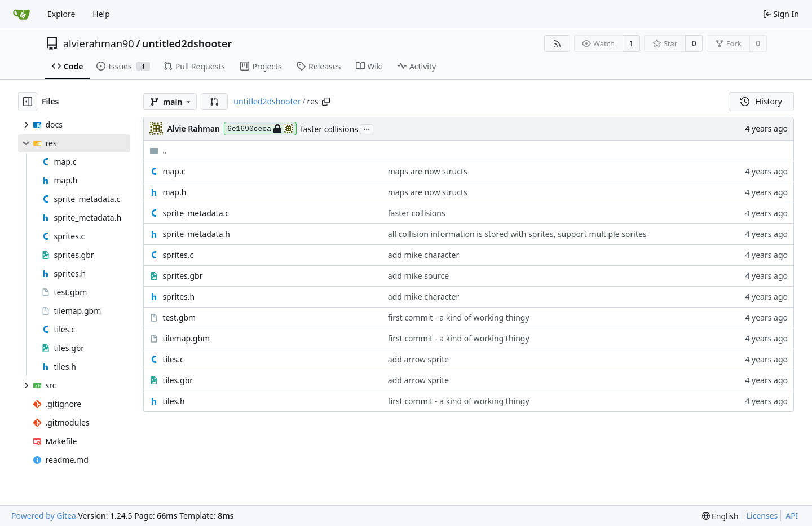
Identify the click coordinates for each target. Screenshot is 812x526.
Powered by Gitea (44, 516)
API (792, 516)
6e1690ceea (260, 129)
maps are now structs (428, 171)
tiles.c (173, 359)
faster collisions (329, 129)
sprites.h (178, 297)
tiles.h (173, 401)
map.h (174, 192)
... (367, 128)
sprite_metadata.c (196, 213)
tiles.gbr (178, 380)
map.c (174, 171)
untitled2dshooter (187, 43)
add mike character (423, 255)
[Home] (21, 14)
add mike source (418, 276)
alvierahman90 (99, 43)
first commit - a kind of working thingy (459, 317)
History (761, 101)
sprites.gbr (182, 276)
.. (158, 150)
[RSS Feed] (557, 43)
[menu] (720, 516)
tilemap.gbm (186, 338)
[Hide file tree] (28, 102)
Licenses (762, 516)
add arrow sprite (418, 359)
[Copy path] (326, 102)
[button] (214, 102)
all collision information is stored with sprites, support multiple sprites (517, 234)
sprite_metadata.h (196, 234)
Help (101, 14)
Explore (61, 14)
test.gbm (179, 317)
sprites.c (178, 255)
